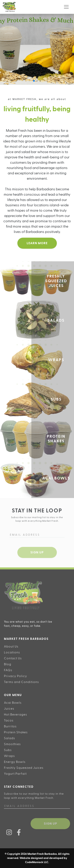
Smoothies (12, 744)
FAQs (8, 670)
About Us (11, 647)
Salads (9, 738)
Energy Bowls (15, 762)
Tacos (9, 720)
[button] (34, 81)
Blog (8, 664)
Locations (12, 652)
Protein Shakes (16, 732)
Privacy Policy (15, 676)
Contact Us (13, 658)
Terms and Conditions (21, 682)
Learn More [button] (37, 243)
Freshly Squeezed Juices (24, 768)
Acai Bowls (13, 703)
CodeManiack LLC (37, 862)
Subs (8, 750)
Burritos (10, 726)
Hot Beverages (15, 715)
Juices (9, 709)
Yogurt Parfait (15, 774)
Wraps (9, 756)
